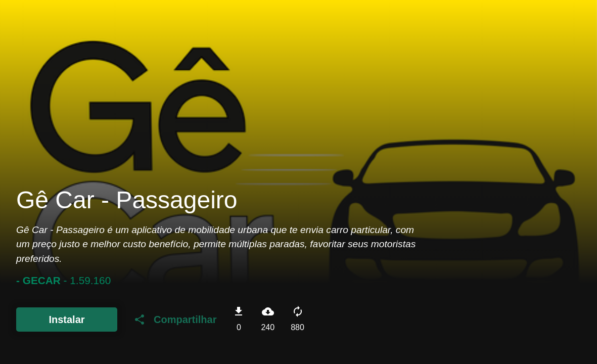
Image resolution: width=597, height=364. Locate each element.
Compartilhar (175, 320)
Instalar (66, 320)
